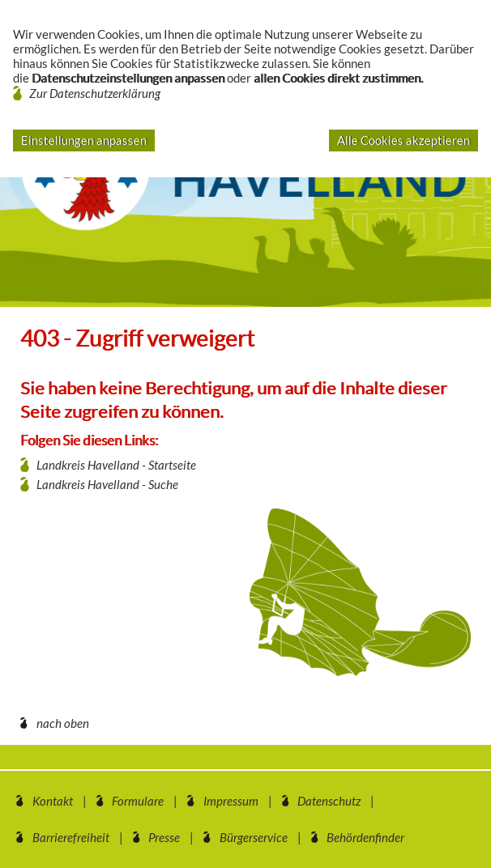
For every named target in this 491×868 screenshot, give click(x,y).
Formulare (138, 801)
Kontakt (53, 801)
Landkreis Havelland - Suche (107, 484)
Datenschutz (329, 801)
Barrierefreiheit (71, 837)
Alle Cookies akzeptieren (403, 140)
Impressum (231, 801)
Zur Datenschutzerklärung (95, 93)
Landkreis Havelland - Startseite (116, 465)
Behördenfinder (365, 837)
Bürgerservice (254, 837)
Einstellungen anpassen (84, 140)
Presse (164, 837)
